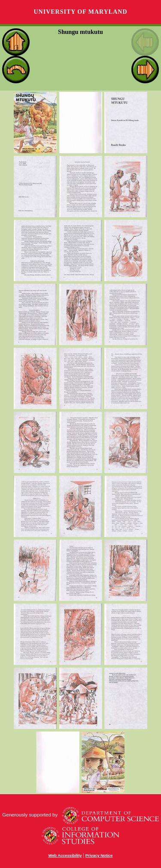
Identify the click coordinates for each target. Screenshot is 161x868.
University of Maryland (80, 12)
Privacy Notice (99, 856)
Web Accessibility (65, 856)
